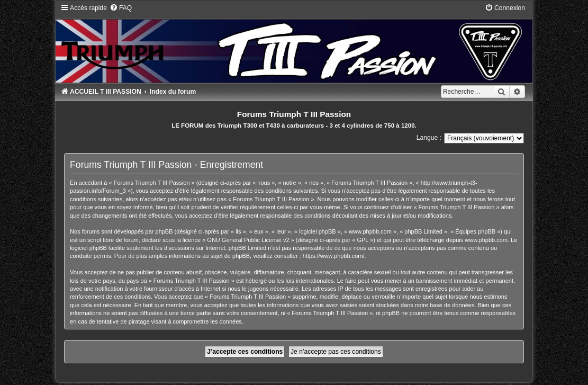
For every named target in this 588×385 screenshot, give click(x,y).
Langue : (429, 138)
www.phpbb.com (486, 240)
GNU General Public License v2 (248, 240)
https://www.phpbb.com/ (334, 256)
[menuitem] (121, 8)
